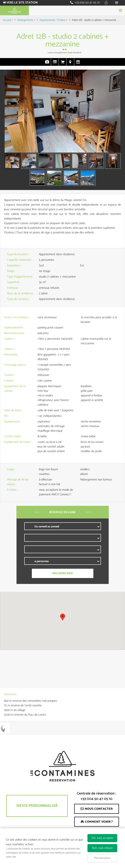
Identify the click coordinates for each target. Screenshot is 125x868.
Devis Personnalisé (37, 806)
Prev (5, 114)
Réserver (62, 10)
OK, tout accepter (102, 838)
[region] (62, 621)
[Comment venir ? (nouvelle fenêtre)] (97, 822)
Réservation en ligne (63, 64)
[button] (117, 3)
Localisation (70, 64)
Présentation (55, 64)
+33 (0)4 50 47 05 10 (87, 3)
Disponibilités (78, 64)
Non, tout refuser (102, 848)
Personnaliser (102, 858)
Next (118, 114)
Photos (47, 64)
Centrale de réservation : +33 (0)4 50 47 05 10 (96, 796)
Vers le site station (22, 3)
